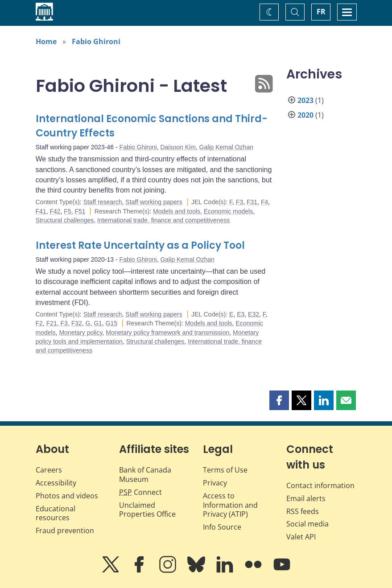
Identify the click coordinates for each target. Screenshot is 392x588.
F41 (41, 211)
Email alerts (306, 498)
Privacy (215, 483)
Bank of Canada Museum (145, 475)
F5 (67, 211)
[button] (279, 400)
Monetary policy (80, 333)
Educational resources (56, 513)
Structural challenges (65, 220)
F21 (52, 323)
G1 (98, 323)
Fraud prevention (65, 530)
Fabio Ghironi (96, 41)
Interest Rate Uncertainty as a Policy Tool (140, 245)
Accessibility (56, 483)
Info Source (222, 527)
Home (46, 41)
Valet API (301, 537)
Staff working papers (154, 202)
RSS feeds (303, 511)
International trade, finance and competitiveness (163, 220)
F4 (264, 202)
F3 (239, 202)
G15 (111, 323)
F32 (77, 323)
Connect (140, 492)
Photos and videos (67, 496)
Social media (307, 524)
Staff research (103, 202)
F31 (252, 202)
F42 (55, 211)
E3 (241, 314)
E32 (254, 314)
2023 (305, 100)
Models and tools (177, 211)
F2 (39, 323)
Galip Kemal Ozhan (226, 147)
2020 (305, 115)
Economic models (229, 211)
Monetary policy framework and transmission (167, 333)
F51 (80, 211)
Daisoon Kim (178, 147)
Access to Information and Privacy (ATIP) (230, 505)
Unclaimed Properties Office (147, 510)
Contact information (320, 485)
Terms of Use (225, 470)
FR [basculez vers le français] (321, 12)
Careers (49, 470)
